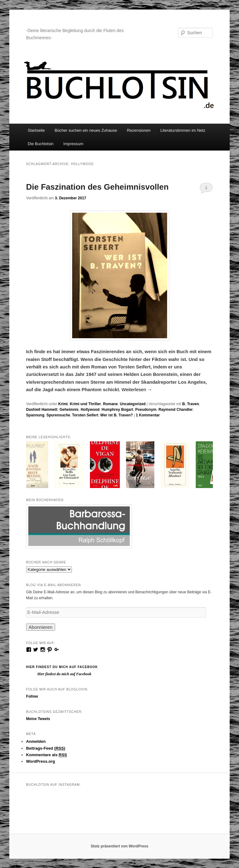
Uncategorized (133, 404)
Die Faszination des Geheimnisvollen (97, 187)
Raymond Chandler (176, 410)
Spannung (35, 415)
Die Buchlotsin (41, 144)
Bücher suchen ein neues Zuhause (86, 130)
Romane (110, 404)
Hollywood (90, 410)
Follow (32, 696)
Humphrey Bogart (117, 410)
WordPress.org (41, 761)
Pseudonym (146, 410)
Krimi (63, 404)
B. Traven (191, 404)
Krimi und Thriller (85, 404)
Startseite (36, 130)
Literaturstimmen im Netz (183, 130)
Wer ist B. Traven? (116, 415)
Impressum (73, 144)
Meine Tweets (38, 719)
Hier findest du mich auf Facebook (62, 667)
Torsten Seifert (85, 415)
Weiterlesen (137, 389)
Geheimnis (69, 410)
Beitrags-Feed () (46, 748)
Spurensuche (58, 415)
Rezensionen (139, 130)
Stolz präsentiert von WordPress (119, 846)
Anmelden (36, 741)
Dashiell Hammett (42, 410)
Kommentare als (47, 755)
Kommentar (148, 415)
